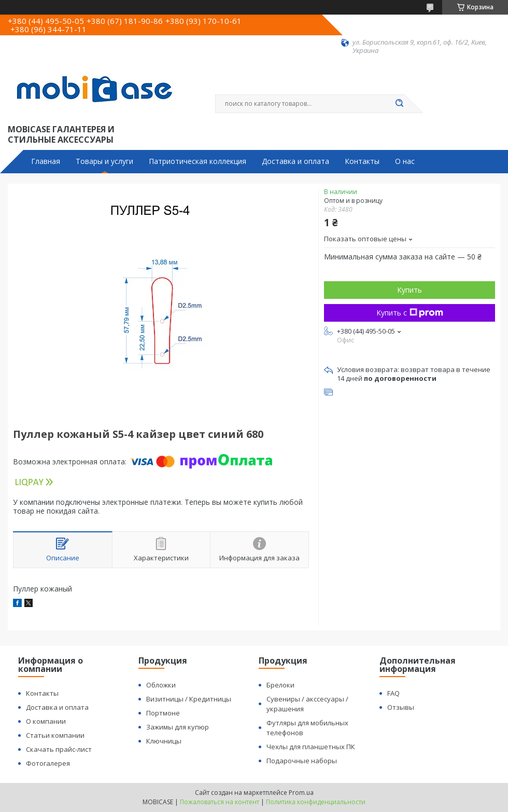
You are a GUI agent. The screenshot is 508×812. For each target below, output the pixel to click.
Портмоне (163, 713)
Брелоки (280, 685)
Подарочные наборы (302, 761)
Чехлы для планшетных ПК (311, 747)
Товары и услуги (104, 161)
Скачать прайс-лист (59, 749)
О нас (405, 161)
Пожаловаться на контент (220, 802)
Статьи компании (55, 735)
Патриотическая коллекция (197, 161)
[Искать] (399, 104)
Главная (46, 161)
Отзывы (401, 707)
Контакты (362, 161)
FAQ (393, 693)
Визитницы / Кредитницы (189, 699)
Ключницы (164, 741)
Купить (410, 290)
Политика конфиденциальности (316, 802)
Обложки (161, 685)
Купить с (410, 313)
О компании (46, 721)
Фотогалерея (48, 763)
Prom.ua (301, 793)
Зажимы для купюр (178, 727)
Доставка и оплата (295, 161)
